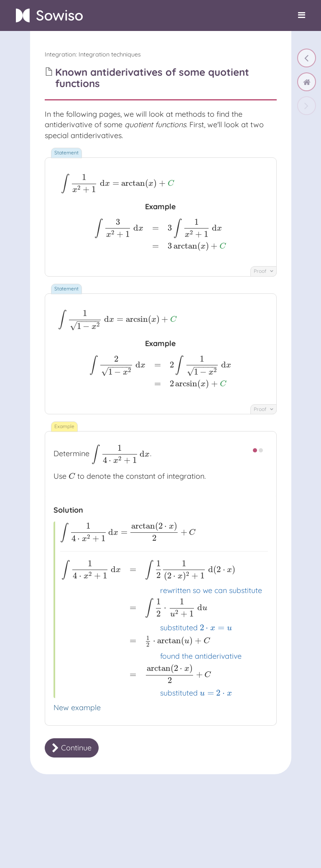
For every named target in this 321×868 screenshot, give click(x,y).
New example (77, 707)
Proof (264, 271)
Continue (72, 748)
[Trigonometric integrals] (307, 58)
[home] (307, 82)
